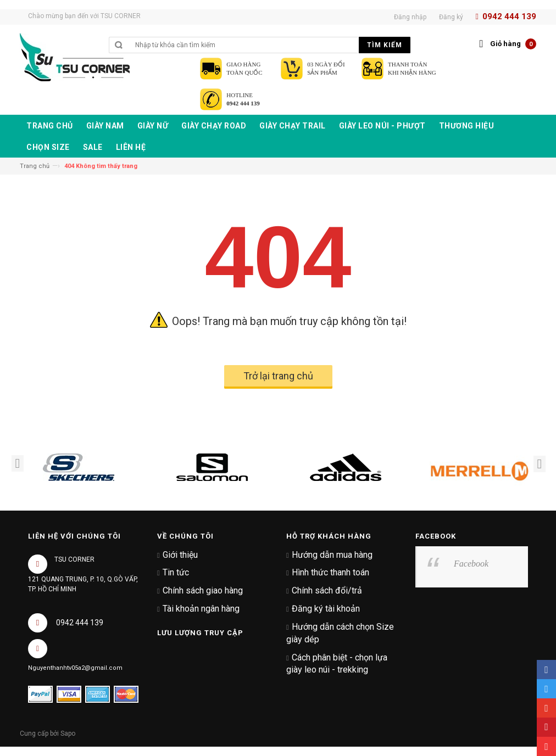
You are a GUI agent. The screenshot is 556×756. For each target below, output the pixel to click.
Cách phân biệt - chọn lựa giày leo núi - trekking (337, 664)
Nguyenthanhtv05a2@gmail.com (75, 668)
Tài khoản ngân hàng (201, 609)
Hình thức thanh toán (330, 572)
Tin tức (176, 572)
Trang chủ (35, 166)
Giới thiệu (180, 555)
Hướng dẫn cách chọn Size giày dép (340, 633)
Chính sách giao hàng (203, 590)
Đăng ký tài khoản (326, 609)
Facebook (471, 564)
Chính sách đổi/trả (327, 590)
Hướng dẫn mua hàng (332, 555)
